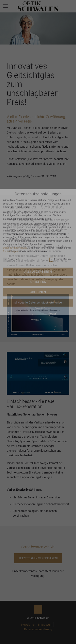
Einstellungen (10, 197)
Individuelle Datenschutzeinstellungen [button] (38, 249)
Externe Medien (60, 206)
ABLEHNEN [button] (38, 238)
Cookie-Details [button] (22, 256)
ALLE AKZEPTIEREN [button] (38, 218)
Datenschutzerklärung (15, 194)
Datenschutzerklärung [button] (39, 256)
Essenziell (11, 206)
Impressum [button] (55, 256)
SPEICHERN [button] (38, 228)
